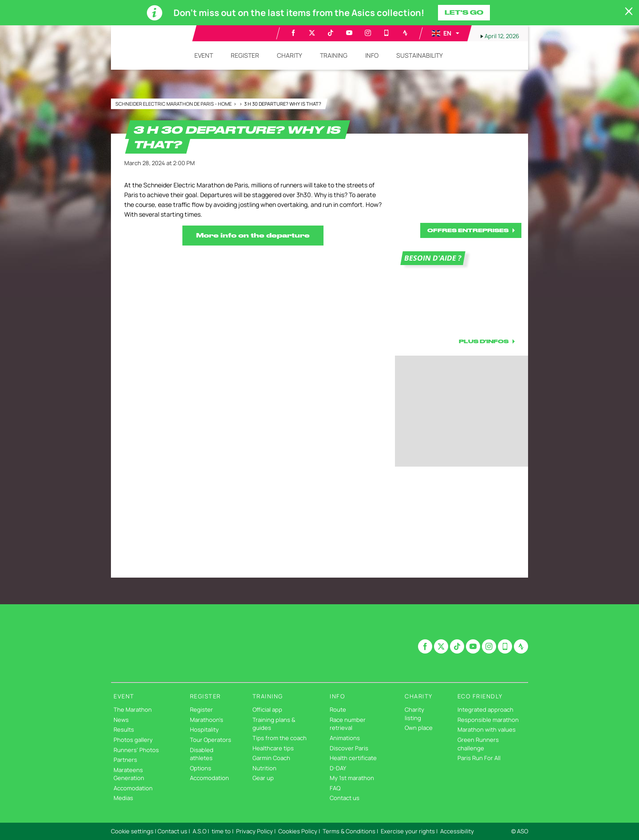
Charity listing (414, 714)
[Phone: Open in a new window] (387, 33)
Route (338, 709)
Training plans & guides (274, 724)
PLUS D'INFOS (484, 341)
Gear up (263, 778)
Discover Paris (349, 748)
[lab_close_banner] (629, 12)
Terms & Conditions (349, 831)
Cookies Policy (298, 831)
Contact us (345, 798)
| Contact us (171, 831)
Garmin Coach (271, 758)
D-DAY (338, 768)
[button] (445, 33)
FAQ (335, 788)
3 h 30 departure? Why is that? (283, 104)
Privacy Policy (254, 831)
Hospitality (204, 729)
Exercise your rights (408, 831)
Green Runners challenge (478, 744)
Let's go (464, 12)
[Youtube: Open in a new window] (349, 33)
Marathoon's (207, 720)
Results (124, 729)
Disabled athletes (202, 754)
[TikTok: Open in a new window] (331, 33)
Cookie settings (132, 831)
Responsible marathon (488, 720)
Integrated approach (485, 709)
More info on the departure (253, 235)
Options (201, 768)
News (121, 720)
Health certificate (353, 758)
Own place (419, 728)
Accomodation (133, 788)
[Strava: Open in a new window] (405, 33)
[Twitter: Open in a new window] (312, 33)
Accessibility (457, 831)
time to (221, 831)
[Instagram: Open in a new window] (368, 33)
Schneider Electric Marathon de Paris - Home (174, 104)
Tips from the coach (280, 738)
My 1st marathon (352, 778)
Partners (125, 760)
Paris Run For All (479, 758)
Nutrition (264, 768)
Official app (267, 709)
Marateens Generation (129, 774)
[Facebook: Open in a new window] (293, 33)
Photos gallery (133, 740)
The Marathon (133, 709)
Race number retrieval (348, 724)
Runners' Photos (136, 750)
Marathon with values (487, 729)
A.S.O (199, 831)
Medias (123, 798)
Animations (345, 738)
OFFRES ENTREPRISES (468, 230)
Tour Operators (211, 740)
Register (201, 709)
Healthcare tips (273, 748)
